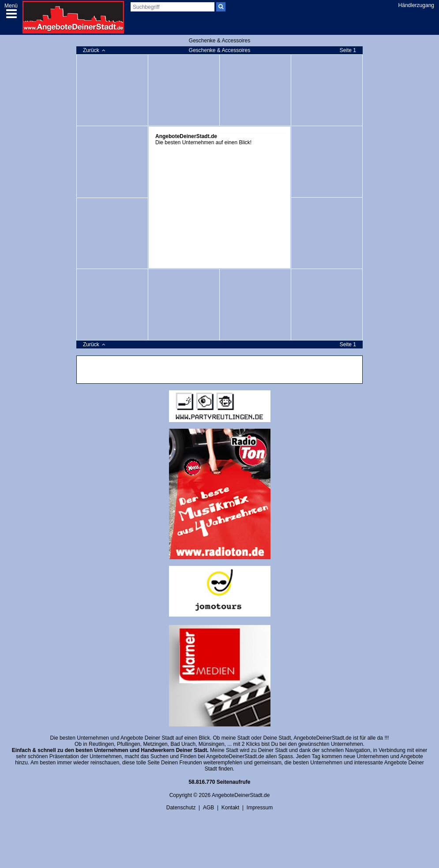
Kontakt (231, 808)
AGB (208, 808)
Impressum (260, 808)
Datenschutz (181, 808)
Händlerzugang (416, 5)
